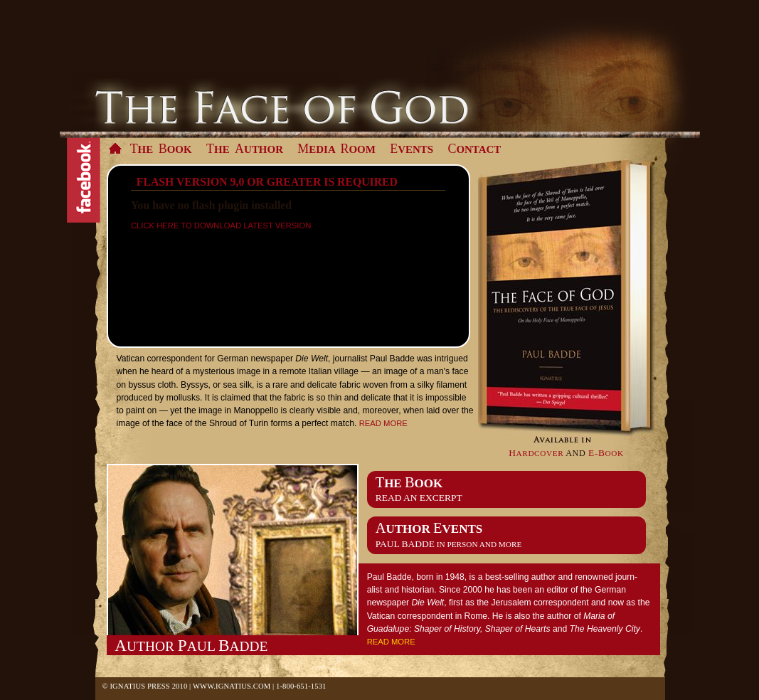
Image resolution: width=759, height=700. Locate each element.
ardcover (536, 454)
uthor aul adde (191, 645)
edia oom (336, 149)
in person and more (449, 545)
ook (606, 454)
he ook (161, 149)
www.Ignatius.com (232, 686)
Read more (383, 423)
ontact (474, 149)
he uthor (245, 149)
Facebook (84, 181)
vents (412, 149)
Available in (567, 302)
